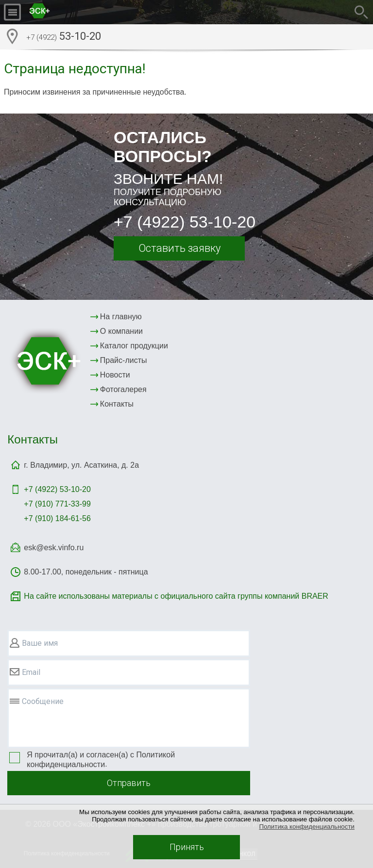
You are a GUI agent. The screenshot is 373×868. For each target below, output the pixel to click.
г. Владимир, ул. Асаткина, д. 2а (81, 465)
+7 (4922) (57, 489)
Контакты (117, 404)
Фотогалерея (123, 389)
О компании (121, 331)
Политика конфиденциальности (307, 827)
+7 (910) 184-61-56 (57, 518)
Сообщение (43, 701)
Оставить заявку (179, 248)
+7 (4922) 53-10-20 (185, 222)
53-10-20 (64, 37)
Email (31, 672)
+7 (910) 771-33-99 (57, 504)
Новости (115, 375)
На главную (121, 317)
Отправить (129, 783)
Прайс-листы (124, 360)
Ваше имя (40, 643)
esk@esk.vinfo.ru (54, 548)
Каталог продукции (134, 346)
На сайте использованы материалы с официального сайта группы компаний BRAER (176, 596)
